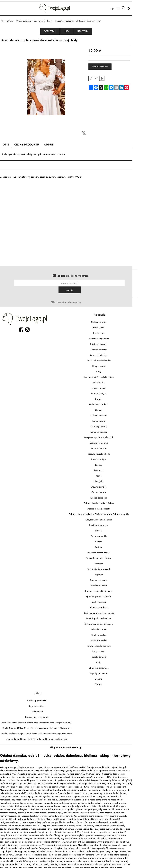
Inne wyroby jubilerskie (46, 20)
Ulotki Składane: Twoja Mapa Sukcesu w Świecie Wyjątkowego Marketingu (40, 726)
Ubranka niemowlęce (108, 660)
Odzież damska (108, 485)
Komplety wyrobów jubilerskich (108, 430)
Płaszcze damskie (108, 528)
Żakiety (108, 677)
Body (108, 364)
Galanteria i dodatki (108, 397)
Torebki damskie (108, 649)
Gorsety (108, 402)
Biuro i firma (108, 320)
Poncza (108, 534)
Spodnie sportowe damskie (108, 589)
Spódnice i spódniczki (108, 600)
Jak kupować (40, 704)
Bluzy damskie (108, 358)
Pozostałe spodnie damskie (108, 550)
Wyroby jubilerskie (26, 20)
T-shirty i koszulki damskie (108, 638)
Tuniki (108, 655)
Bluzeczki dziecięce (108, 347)
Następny (89, 30)
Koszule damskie (108, 441)
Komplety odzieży (108, 424)
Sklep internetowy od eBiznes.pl (72, 740)
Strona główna (10, 20)
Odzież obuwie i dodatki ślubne (108, 495)
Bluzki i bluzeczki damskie (108, 353)
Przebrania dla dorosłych (108, 561)
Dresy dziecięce (108, 386)
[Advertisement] (72, 197)
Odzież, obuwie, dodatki (108, 501)
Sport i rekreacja (108, 594)
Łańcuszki (108, 463)
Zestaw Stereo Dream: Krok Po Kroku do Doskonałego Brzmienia (40, 731)
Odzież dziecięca (108, 490)
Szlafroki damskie (108, 633)
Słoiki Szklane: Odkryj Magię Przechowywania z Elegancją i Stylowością (40, 720)
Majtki (108, 468)
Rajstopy (108, 567)
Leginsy (108, 457)
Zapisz (129, 282)
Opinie (52, 144)
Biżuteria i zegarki (108, 336)
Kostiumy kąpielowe (108, 435)
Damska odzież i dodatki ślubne (108, 369)
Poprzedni (56, 30)
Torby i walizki (108, 644)
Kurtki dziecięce (108, 452)
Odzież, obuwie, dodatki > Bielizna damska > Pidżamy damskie (108, 506)
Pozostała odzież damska (108, 545)
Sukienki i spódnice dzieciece (108, 616)
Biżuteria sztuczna (108, 342)
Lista (73, 30)
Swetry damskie (108, 627)
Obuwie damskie (108, 479)
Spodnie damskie (108, 578)
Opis (9, 144)
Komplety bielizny (108, 419)
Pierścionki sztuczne (108, 517)
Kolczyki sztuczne (108, 408)
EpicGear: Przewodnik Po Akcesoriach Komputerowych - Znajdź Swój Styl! (40, 715)
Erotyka (108, 391)
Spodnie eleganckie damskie (108, 583)
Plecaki (108, 523)
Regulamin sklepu (40, 698)
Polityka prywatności (40, 693)
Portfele (108, 539)
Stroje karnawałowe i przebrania (108, 605)
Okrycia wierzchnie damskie (108, 512)
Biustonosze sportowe (108, 331)
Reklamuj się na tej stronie (40, 709)
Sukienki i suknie (108, 622)
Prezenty (108, 556)
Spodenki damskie (108, 572)
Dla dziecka (108, 375)
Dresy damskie (108, 380)
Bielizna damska (108, 314)
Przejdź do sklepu (107, 66)
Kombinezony (108, 413)
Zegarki (108, 671)
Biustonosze (108, 325)
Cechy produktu (30, 144)
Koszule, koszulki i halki (108, 446)
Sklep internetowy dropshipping (72, 294)
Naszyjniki (108, 474)
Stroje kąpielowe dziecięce (108, 611)
